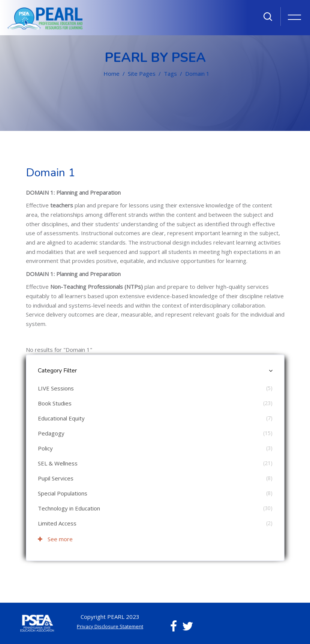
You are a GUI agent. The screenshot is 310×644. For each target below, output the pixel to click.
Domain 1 (197, 74)
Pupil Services (56, 478)
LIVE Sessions (56, 388)
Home (112, 74)
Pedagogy (51, 433)
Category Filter (57, 371)
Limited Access (57, 523)
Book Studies (55, 403)
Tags (170, 74)
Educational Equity (61, 418)
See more (55, 539)
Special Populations (63, 493)
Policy (45, 448)
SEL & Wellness (58, 463)
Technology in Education (69, 508)
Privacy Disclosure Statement (110, 626)
